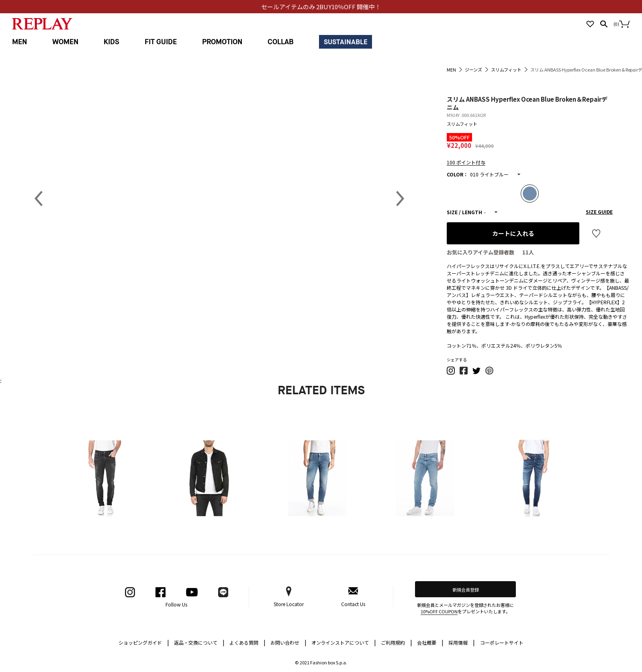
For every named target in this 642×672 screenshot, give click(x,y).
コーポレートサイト (502, 642)
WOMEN (65, 42)
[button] (451, 373)
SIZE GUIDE (599, 212)
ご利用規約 (397, 642)
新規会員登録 (466, 590)
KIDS (111, 42)
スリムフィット (462, 124)
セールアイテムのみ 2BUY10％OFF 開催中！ (321, 7)
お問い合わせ (288, 642)
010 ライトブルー (489, 174)
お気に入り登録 (596, 234)
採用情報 (458, 642)
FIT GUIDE (161, 42)
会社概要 (430, 642)
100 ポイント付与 (466, 162)
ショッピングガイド (144, 642)
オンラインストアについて (344, 642)
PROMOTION (222, 42)
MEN (19, 42)
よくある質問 (247, 642)
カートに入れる (513, 233)
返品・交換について (199, 642)
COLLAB (281, 42)
